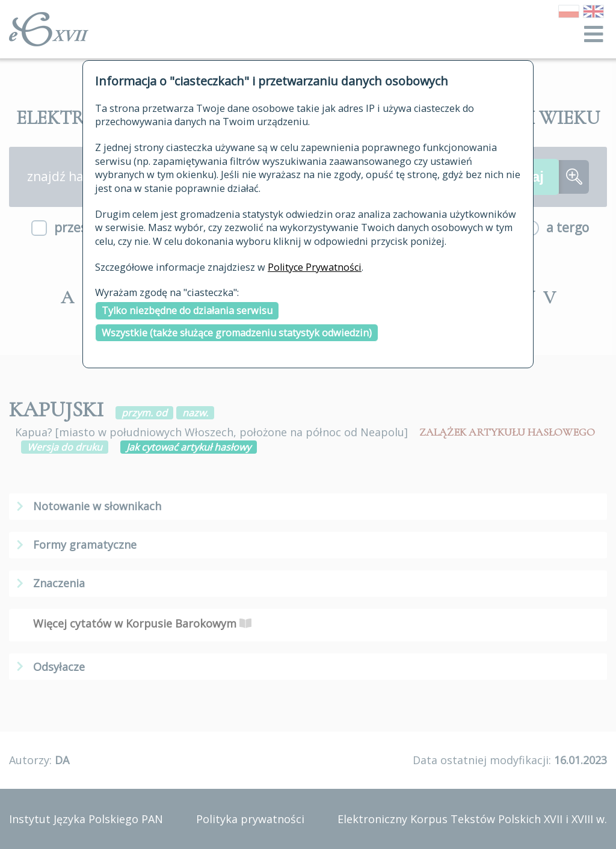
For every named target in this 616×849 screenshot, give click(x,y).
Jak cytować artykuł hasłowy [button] (189, 447)
